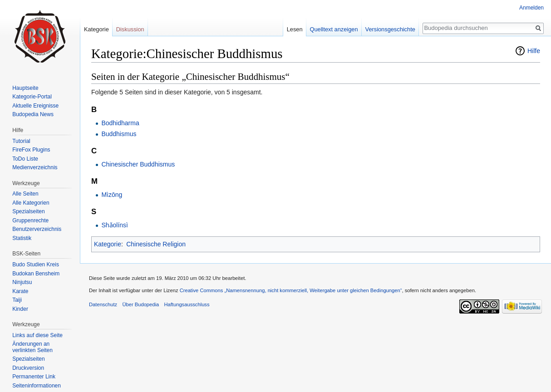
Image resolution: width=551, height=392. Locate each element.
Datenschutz (103, 304)
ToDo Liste (25, 159)
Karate (20, 291)
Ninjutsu (22, 282)
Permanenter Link (34, 377)
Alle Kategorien (31, 203)
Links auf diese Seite (37, 335)
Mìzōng (112, 195)
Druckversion (28, 368)
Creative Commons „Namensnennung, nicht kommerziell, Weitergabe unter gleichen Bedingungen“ (291, 290)
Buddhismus (119, 134)
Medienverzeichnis (35, 167)
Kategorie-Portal (32, 97)
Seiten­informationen (37, 386)
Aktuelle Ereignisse (35, 106)
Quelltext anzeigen (334, 29)
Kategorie (108, 244)
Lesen (295, 29)
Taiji (17, 300)
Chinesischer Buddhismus (138, 164)
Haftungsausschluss (187, 304)
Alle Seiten (25, 194)
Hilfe (534, 51)
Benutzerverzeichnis (37, 229)
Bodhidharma (120, 123)
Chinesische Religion (156, 244)
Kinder (20, 309)
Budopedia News (33, 114)
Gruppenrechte (30, 220)
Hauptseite (25, 88)
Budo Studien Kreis (36, 265)
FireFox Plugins (31, 150)
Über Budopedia (140, 304)
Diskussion (130, 29)
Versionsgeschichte (390, 29)
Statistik (22, 238)
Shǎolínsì (115, 225)
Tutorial (21, 141)
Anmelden (531, 8)
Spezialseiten (28, 211)
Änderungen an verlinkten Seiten (32, 347)
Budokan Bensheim (36, 274)
